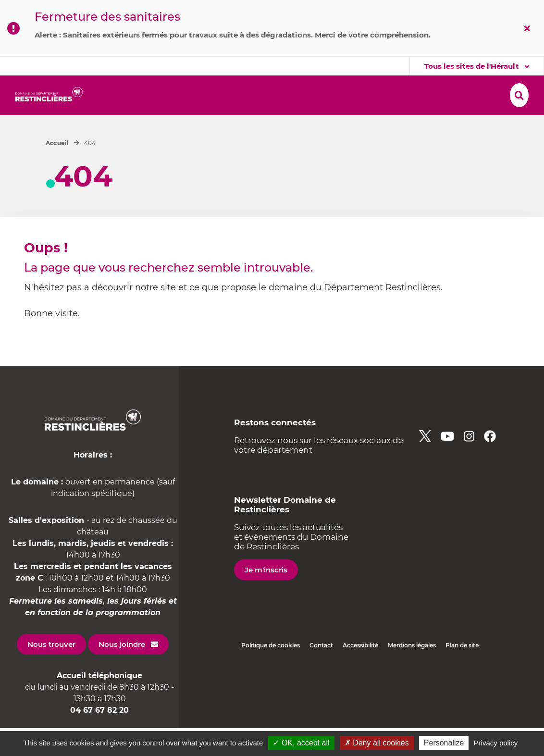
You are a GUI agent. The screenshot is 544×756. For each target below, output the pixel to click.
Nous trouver (51, 672)
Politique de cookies (271, 673)
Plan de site (462, 673)
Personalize (444, 743)
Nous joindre (122, 672)
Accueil (57, 171)
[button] (132, 96)
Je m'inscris (266, 598)
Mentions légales (412, 673)
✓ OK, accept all (301, 743)
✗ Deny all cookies (377, 743)
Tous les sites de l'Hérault (473, 66)
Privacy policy (496, 743)
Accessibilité (360, 673)
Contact (321, 673)
